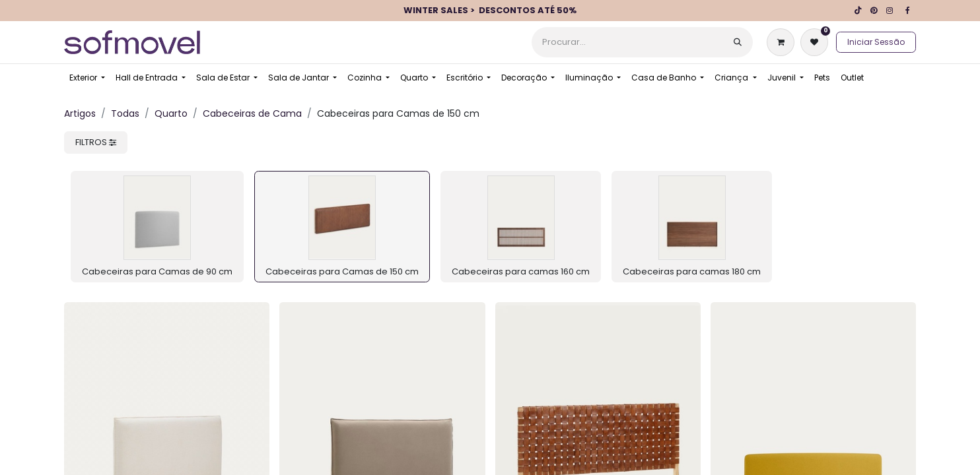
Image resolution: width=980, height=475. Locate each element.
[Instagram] (890, 11)
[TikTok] (858, 11)
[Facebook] (907, 11)
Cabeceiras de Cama (252, 113)
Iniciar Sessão (876, 42)
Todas (125, 113)
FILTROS (96, 142)
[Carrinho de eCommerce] (783, 42)
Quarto (171, 113)
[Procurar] (738, 42)
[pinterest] (874, 11)
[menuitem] (87, 78)
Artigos (80, 113)
